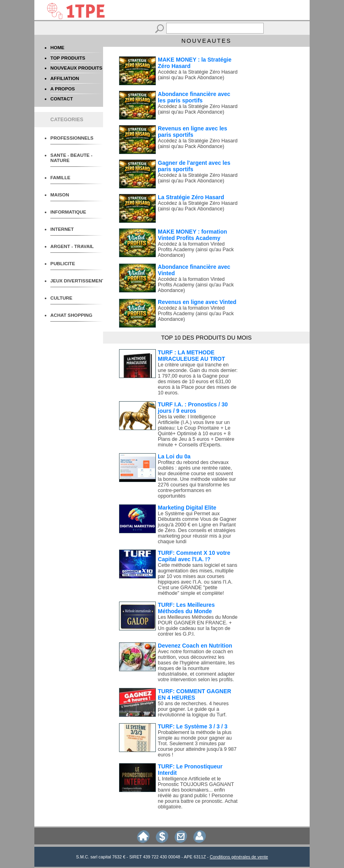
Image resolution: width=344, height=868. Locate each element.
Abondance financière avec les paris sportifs (194, 97)
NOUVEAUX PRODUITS (76, 68)
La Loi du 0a (174, 456)
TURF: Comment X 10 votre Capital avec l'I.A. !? (194, 556)
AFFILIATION (65, 78)
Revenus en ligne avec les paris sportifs (193, 132)
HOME (57, 47)
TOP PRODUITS (68, 58)
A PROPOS (63, 89)
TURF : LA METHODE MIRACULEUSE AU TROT (191, 356)
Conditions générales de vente (239, 857)
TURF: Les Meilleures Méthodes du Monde (186, 608)
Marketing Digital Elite (187, 508)
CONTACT (62, 99)
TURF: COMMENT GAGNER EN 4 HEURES (195, 694)
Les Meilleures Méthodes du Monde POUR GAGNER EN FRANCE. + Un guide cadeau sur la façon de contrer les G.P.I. (198, 626)
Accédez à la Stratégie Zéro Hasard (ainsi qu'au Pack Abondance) (198, 75)
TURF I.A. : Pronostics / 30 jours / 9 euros (193, 408)
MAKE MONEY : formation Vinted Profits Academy (192, 235)
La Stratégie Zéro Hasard (191, 197)
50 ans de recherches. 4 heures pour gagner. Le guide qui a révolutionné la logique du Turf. (193, 709)
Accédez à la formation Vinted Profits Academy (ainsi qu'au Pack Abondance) (196, 250)
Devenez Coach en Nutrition (195, 646)
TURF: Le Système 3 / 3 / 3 (193, 726)
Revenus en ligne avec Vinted (197, 302)
